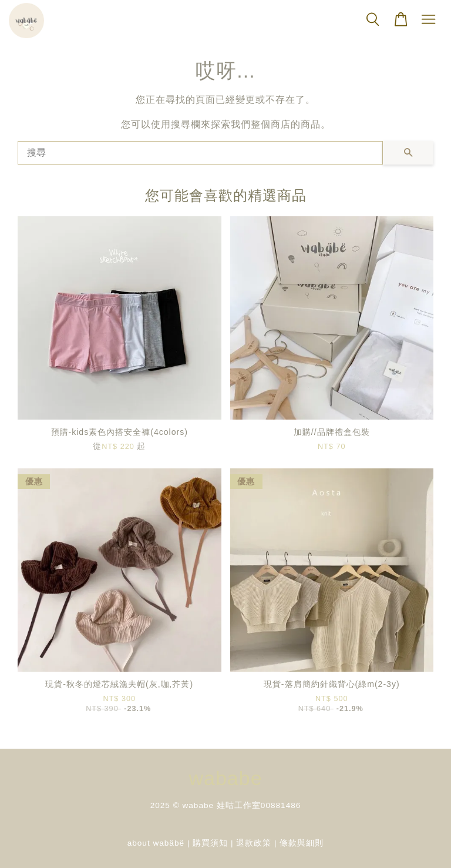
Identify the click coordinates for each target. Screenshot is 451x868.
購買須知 (210, 843)
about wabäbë (156, 843)
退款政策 (254, 843)
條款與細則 (302, 843)
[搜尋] (200, 153)
